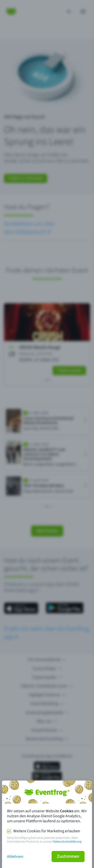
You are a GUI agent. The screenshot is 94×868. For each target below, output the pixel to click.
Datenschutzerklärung (67, 842)
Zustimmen (68, 856)
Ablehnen (15, 857)
